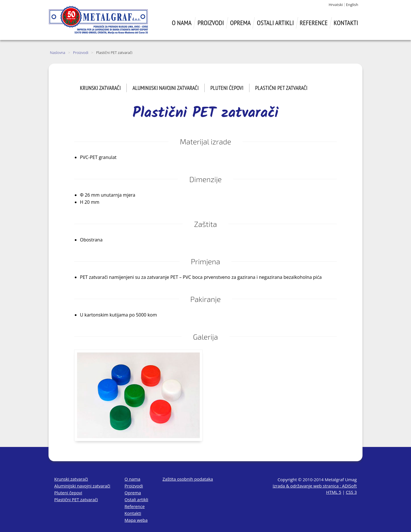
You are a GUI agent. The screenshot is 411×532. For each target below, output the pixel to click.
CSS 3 (351, 492)
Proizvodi (81, 53)
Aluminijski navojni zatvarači (166, 88)
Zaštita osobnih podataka (188, 479)
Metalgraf (98, 20)
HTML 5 (334, 492)
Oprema (133, 493)
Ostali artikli (136, 499)
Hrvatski (336, 5)
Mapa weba (136, 520)
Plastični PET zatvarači (281, 88)
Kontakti (133, 513)
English (352, 5)
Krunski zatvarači (100, 88)
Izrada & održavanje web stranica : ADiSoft (315, 486)
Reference (135, 506)
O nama (132, 479)
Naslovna (58, 53)
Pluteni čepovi (227, 88)
